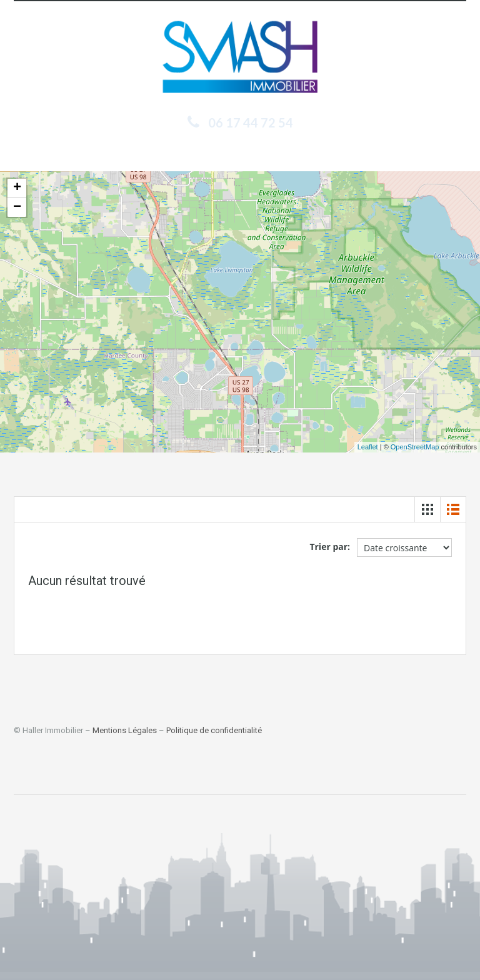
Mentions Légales (125, 730)
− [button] (17, 207)
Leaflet (368, 447)
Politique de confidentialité (214, 730)
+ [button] (17, 188)
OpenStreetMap (415, 447)
